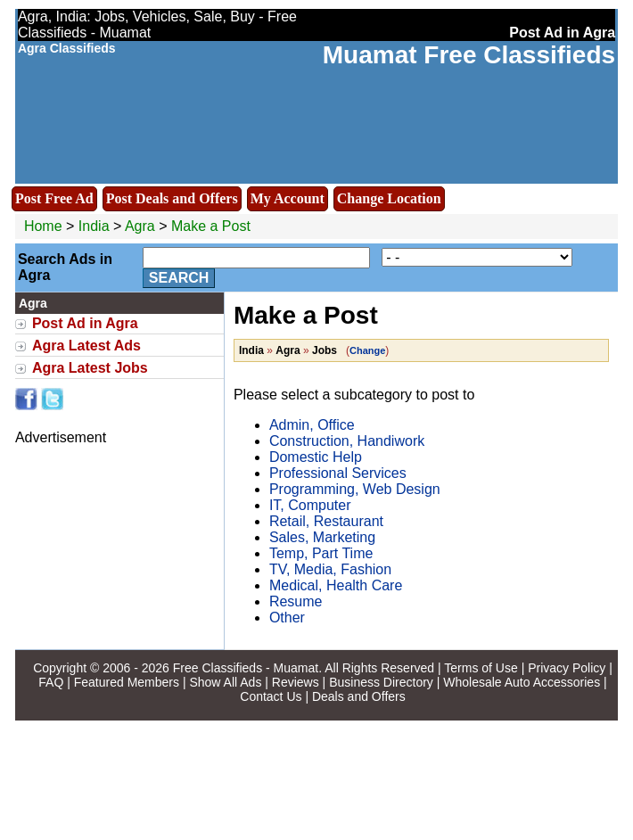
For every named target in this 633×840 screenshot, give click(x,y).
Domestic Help (316, 457)
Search (179, 278)
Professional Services (338, 473)
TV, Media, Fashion (330, 569)
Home (43, 226)
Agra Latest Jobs (90, 368)
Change (367, 350)
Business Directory (381, 682)
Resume (296, 601)
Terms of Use (481, 668)
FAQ (51, 682)
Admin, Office (312, 425)
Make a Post (211, 226)
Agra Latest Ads (86, 346)
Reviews (296, 682)
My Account (288, 198)
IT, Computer (310, 505)
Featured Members (127, 682)
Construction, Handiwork (347, 441)
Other (287, 618)
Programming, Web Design (355, 489)
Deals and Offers (359, 696)
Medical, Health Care (336, 585)
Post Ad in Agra (85, 323)
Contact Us (271, 696)
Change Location (389, 198)
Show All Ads (225, 682)
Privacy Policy (567, 668)
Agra (142, 226)
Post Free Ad (54, 198)
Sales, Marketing (322, 537)
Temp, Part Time (321, 553)
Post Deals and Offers (172, 198)
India (94, 226)
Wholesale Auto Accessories (522, 682)
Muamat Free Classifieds (469, 55)
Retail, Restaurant (326, 521)
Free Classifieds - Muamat (246, 668)
